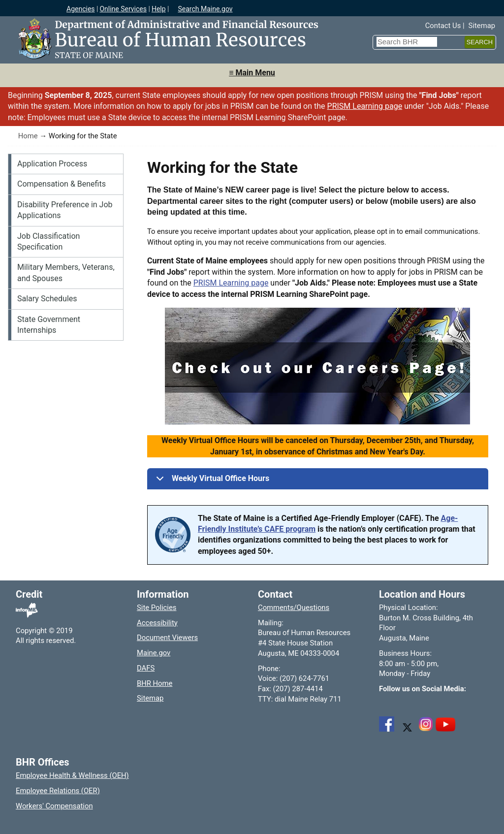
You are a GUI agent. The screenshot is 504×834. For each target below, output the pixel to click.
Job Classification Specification (48, 241)
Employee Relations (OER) (58, 791)
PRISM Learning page (365, 106)
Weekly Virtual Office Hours (211, 481)
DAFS (146, 668)
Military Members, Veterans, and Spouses (66, 273)
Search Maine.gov (205, 9)
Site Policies (157, 608)
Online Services (123, 9)
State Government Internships (49, 325)
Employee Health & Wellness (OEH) (72, 775)
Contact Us (443, 26)
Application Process (52, 164)
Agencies (81, 9)
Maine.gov (154, 653)
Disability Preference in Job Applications (65, 210)
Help (159, 9)
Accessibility (157, 623)
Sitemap (482, 26)
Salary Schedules (47, 299)
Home (28, 136)
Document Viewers (167, 638)
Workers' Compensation (54, 806)
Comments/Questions (294, 608)
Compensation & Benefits (62, 184)
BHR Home (155, 683)
